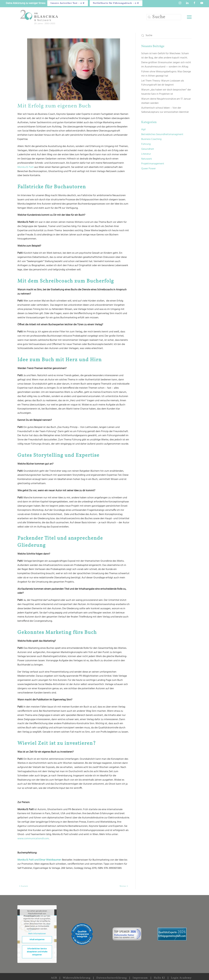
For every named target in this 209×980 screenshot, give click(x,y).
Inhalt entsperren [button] (37, 939)
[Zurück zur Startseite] (40, 17)
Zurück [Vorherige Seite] (23, 886)
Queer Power (148, 169)
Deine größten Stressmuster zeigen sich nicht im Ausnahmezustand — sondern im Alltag (166, 65)
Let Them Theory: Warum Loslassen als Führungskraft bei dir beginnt (163, 83)
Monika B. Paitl (26, 167)
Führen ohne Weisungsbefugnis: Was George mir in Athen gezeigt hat (166, 74)
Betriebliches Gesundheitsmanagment (162, 134)
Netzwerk (147, 159)
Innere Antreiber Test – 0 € (68, 3)
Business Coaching (151, 139)
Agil (143, 130)
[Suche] (164, 17)
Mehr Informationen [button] (37, 934)
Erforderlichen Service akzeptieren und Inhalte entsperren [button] (37, 952)
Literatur (146, 154)
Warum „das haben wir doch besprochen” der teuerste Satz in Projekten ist (166, 92)
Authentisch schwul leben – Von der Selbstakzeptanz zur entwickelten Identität (165, 110)
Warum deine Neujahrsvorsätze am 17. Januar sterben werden (166, 101)
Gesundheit (148, 149)
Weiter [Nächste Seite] (124, 886)
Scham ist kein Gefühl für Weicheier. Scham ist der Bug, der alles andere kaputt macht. (165, 56)
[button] (189, 17)
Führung (146, 144)
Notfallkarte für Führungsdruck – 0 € (116, 3)
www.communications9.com (33, 839)
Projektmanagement (153, 164)
